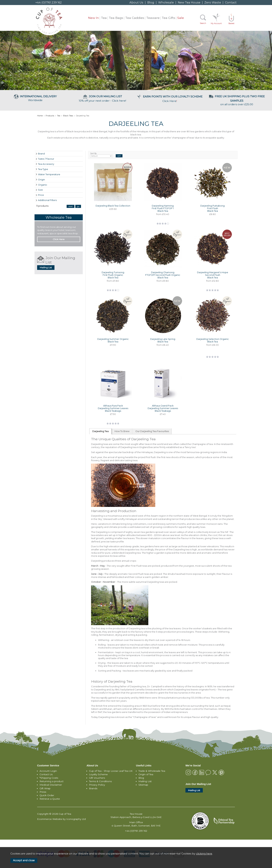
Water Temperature (49, 174)
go (78, 206)
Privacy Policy (97, 785)
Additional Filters (47, 200)
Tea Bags (116, 18)
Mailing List (46, 267)
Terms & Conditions (100, 781)
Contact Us (46, 774)
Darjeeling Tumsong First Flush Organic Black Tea (113, 275)
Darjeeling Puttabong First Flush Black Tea (212, 208)
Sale (181, 18)
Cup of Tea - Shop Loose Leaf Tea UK (111, 771)
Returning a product (52, 781)
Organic (43, 185)
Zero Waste (213, 2)
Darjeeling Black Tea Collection (113, 206)
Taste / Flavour (46, 159)
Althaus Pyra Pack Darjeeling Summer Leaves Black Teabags (113, 408)
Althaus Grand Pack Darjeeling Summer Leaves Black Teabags (163, 408)
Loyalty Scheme (98, 774)
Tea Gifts (168, 18)
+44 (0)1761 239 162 (49, 2)
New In (93, 18)
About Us (136, 2)
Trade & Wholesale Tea (152, 771)
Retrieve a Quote (50, 799)
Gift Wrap (45, 788)
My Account (216, 23)
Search (203, 23)
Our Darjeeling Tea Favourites (152, 431)
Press (43, 792)
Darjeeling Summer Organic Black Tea (113, 340)
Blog (151, 2)
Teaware (153, 18)
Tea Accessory (46, 164)
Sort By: (101, 155)
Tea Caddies (135, 18)
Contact (231, 2)
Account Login (48, 771)
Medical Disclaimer (51, 785)
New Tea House (189, 2)
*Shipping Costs (49, 778)
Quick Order (47, 795)
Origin (41, 180)
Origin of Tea (146, 774)
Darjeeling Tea (100, 431)
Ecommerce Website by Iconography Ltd (61, 819)
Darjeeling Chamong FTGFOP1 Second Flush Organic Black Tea (163, 275)
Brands (93, 788)
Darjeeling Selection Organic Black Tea (213, 340)
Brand (41, 154)
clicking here (204, 854)
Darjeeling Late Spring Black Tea (163, 340)
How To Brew (122, 431)
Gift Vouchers (97, 778)
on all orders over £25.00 (237, 100)
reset (71, 206)
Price (41, 195)
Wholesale (166, 2)
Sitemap (143, 785)
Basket (231, 21)
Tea (104, 18)
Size (40, 190)
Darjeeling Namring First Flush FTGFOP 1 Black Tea (163, 208)
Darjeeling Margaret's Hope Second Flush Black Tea (213, 275)
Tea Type (43, 169)
